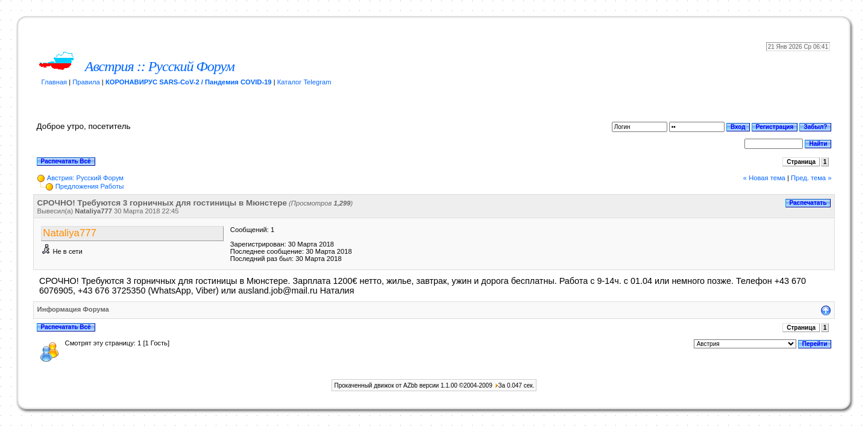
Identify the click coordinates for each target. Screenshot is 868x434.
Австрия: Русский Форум (85, 178)
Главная (55, 82)
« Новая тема (764, 178)
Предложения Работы (90, 186)
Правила (86, 82)
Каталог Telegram (304, 82)
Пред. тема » (811, 178)
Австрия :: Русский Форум (160, 66)
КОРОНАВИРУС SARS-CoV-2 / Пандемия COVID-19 (189, 82)
